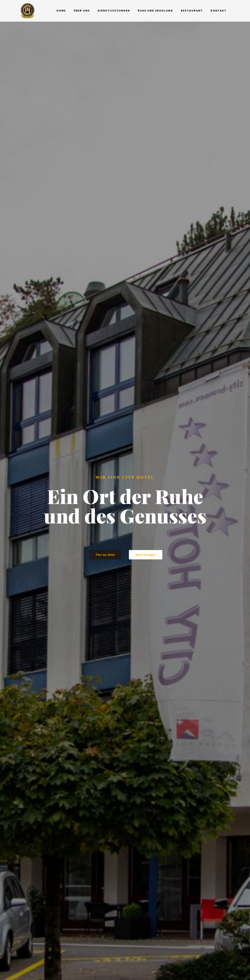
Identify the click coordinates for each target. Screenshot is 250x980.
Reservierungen (146, 564)
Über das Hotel (105, 564)
